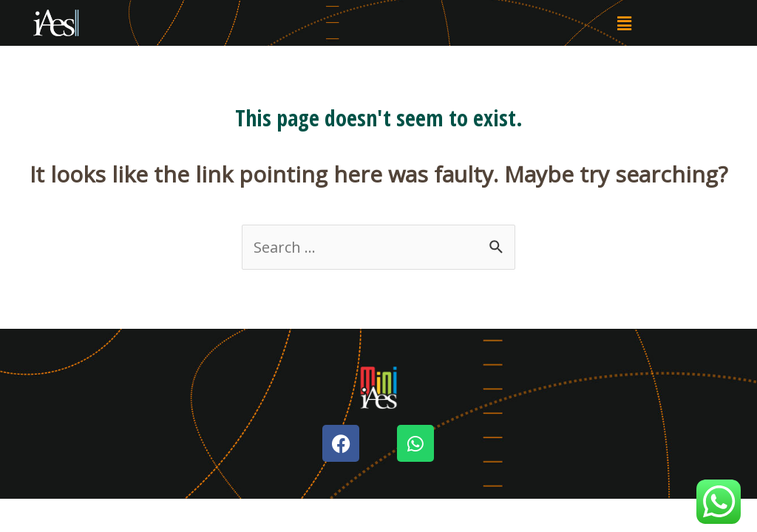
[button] (624, 23)
